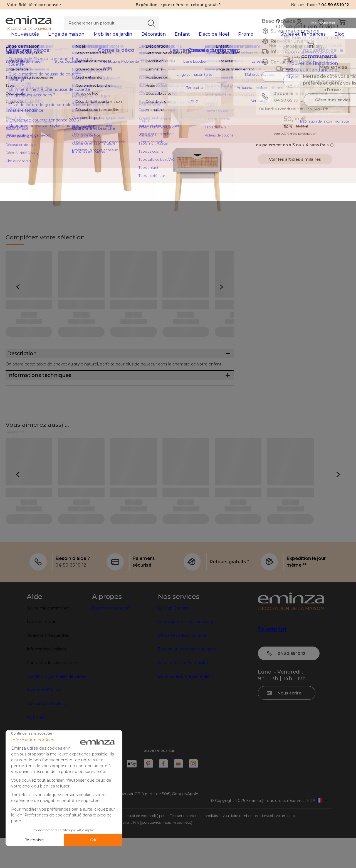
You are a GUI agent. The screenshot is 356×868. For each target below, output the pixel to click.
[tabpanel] (136, 40)
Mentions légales (43, 720)
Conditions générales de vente (56, 706)
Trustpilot (272, 659)
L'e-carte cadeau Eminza (182, 665)
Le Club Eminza (173, 638)
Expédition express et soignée (187, 679)
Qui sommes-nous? (111, 638)
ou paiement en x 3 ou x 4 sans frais (295, 154)
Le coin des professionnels (183, 706)
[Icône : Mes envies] (345, 81)
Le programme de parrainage (186, 652)
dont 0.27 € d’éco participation (295, 143)
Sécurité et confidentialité (183, 693)
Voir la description (261, 105)
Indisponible (295, 116)
